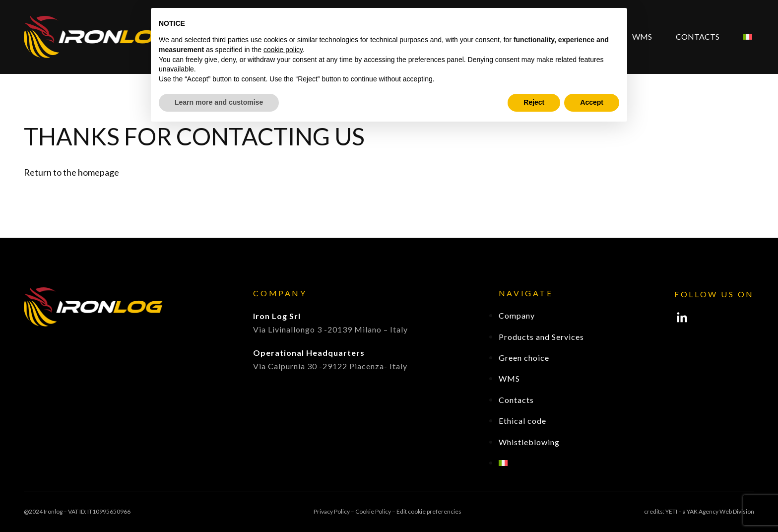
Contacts (698, 36)
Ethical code (522, 421)
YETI (671, 511)
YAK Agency (703, 511)
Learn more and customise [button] (219, 102)
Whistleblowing (529, 442)
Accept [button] (592, 102)
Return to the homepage (71, 172)
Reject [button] (534, 102)
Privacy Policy (332, 511)
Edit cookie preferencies (429, 511)
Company (517, 315)
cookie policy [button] (283, 50)
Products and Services (541, 337)
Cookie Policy (373, 511)
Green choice (524, 358)
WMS (642, 36)
